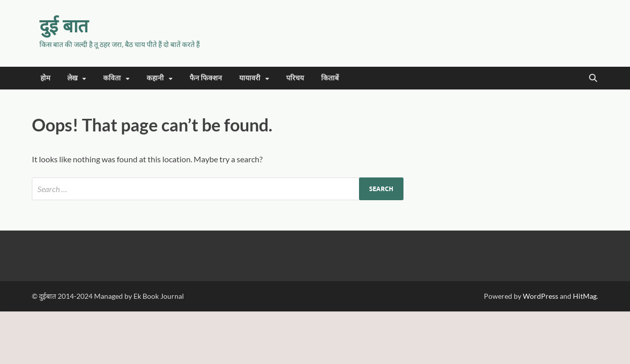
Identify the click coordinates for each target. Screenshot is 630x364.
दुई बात (64, 26)
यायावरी (250, 78)
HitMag (585, 296)
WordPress (541, 296)
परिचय (295, 78)
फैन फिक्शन (206, 78)
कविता (112, 78)
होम (45, 78)
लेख (72, 78)
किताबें (330, 78)
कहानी (155, 78)
